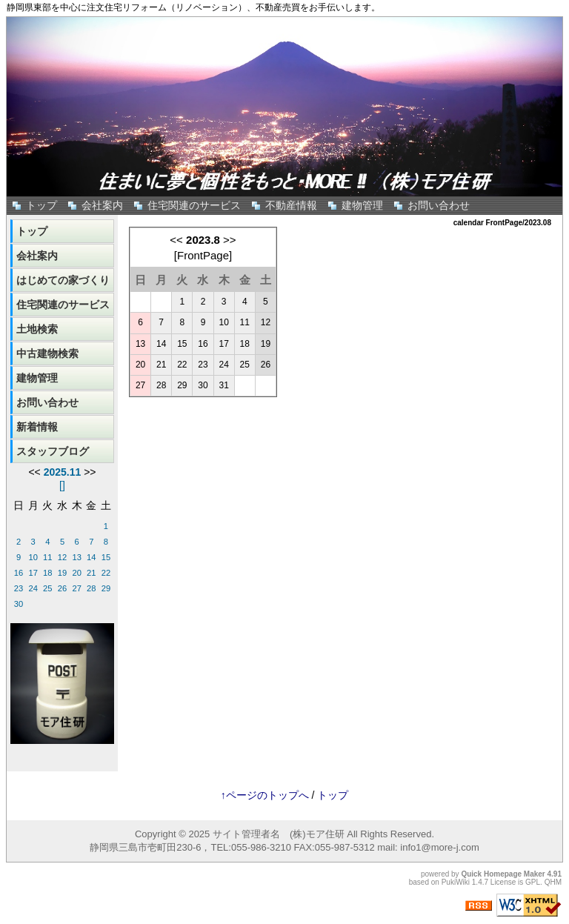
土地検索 (37, 329)
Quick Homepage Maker (503, 874)
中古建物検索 (47, 353)
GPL (533, 882)
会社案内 (102, 205)
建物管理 (362, 205)
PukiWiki (456, 882)
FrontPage (203, 255)
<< (176, 240)
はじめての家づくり (63, 280)
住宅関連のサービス (194, 205)
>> (230, 240)
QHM (553, 882)
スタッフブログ (53, 451)
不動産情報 (291, 205)
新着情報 (37, 427)
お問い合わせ (439, 205)
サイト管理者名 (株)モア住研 (279, 834)
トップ (41, 205)
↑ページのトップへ (265, 795)
